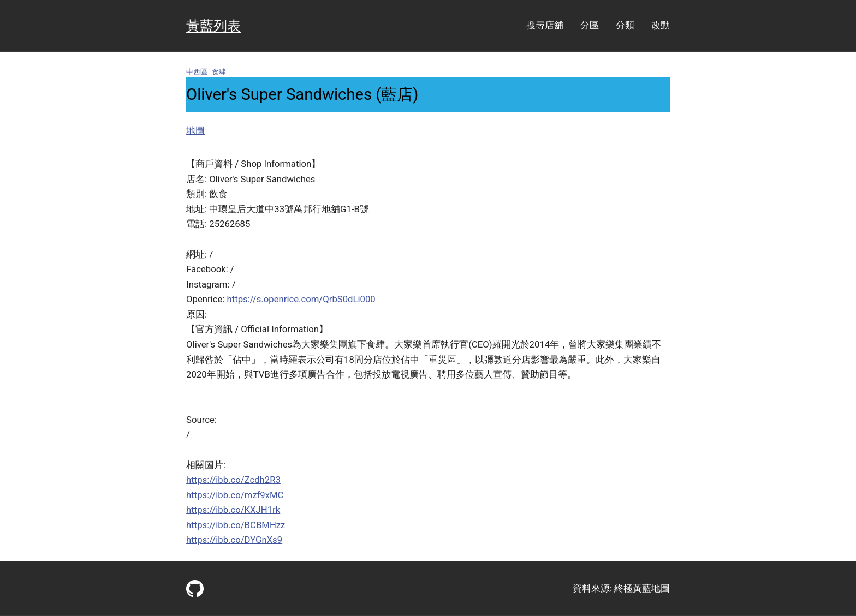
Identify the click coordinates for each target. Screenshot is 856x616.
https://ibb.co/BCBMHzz (236, 525)
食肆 (219, 72)
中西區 (197, 72)
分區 (590, 25)
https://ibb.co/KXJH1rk (233, 510)
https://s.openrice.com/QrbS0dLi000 (301, 299)
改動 (661, 25)
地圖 (195, 130)
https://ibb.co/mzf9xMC (235, 495)
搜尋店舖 (545, 25)
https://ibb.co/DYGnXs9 (234, 540)
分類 (625, 25)
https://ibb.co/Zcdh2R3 (233, 480)
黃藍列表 (213, 26)
